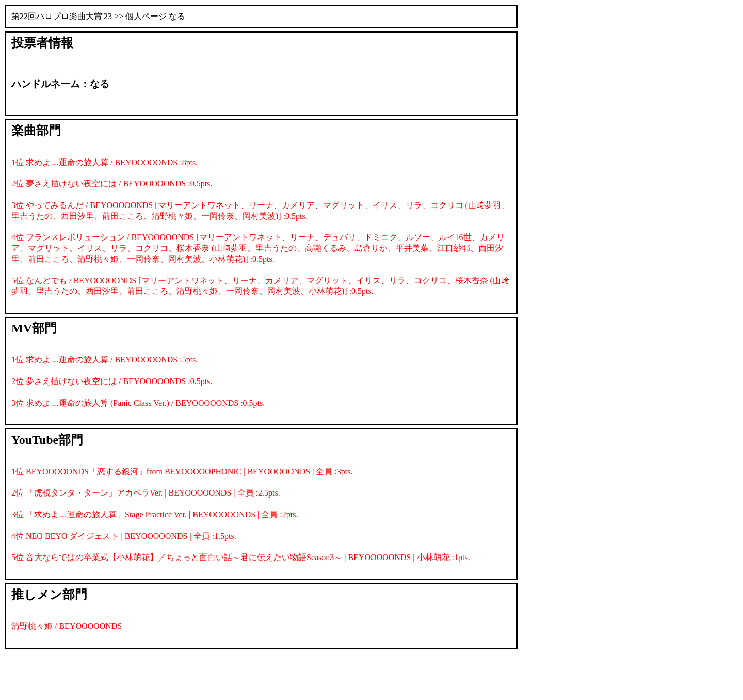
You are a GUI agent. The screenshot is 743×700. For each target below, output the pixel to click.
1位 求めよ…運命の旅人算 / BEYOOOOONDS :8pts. (104, 162)
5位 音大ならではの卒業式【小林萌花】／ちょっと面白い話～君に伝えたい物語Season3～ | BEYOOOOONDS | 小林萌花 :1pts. (241, 557)
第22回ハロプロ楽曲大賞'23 (62, 16)
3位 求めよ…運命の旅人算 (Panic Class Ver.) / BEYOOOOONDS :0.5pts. (138, 403)
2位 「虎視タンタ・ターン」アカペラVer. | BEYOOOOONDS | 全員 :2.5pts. (146, 493)
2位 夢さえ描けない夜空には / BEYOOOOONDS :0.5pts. (112, 184)
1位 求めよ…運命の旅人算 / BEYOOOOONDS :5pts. (104, 360)
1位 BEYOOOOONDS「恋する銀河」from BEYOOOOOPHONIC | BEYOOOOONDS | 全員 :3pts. (182, 472)
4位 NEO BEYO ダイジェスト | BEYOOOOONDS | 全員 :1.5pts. (124, 536)
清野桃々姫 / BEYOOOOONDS (67, 626)
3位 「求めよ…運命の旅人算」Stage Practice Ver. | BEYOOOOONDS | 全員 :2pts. (155, 514)
